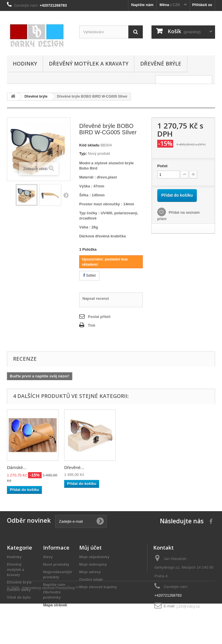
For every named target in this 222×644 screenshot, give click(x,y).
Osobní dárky (19, 590)
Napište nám (142, 5)
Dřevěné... (189, 467)
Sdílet (89, 275)
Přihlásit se (202, 5)
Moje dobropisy (93, 564)
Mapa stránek (55, 605)
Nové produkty (56, 564)
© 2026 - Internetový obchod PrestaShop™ (43, 628)
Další (66, 195)
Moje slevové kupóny (98, 587)
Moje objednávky (94, 557)
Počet (162, 166)
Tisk (92, 325)
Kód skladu (89, 145)
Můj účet (90, 548)
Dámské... (17, 467)
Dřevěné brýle (161, 64)
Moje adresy (90, 572)
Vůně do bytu (19, 597)
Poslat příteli (99, 317)
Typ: (83, 153)
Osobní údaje (91, 579)
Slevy (48, 557)
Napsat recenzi (96, 298)
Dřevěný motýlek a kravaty (89, 64)
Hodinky (25, 64)
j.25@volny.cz (188, 606)
